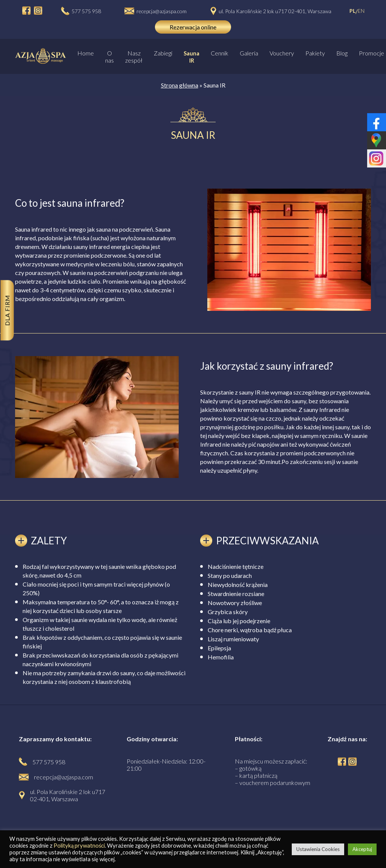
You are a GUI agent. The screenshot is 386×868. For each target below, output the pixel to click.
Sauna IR (191, 57)
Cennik (220, 53)
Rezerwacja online (193, 27)
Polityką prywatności (79, 846)
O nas (110, 57)
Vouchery (282, 53)
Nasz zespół (134, 57)
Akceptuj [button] (362, 849)
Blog (342, 53)
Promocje (371, 53)
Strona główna (180, 85)
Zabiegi (163, 53)
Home (86, 53)
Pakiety (315, 53)
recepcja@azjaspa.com (162, 11)
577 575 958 (86, 11)
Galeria (249, 53)
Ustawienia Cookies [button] (318, 849)
